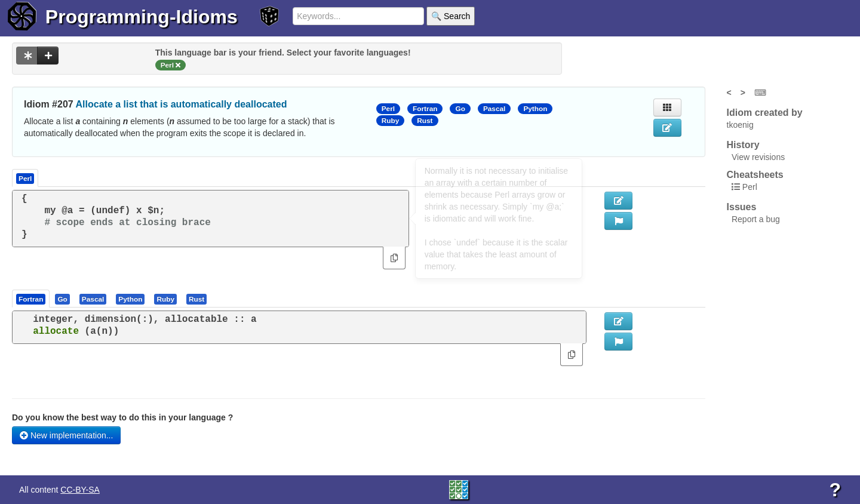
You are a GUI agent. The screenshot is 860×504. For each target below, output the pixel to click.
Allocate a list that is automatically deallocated (182, 104)
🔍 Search (451, 16)
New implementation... (66, 435)
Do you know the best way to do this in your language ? (122, 417)
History (743, 145)
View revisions (758, 157)
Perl (388, 109)
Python (535, 109)
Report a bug (756, 219)
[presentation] (31, 299)
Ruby (391, 121)
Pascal (494, 109)
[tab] (31, 299)
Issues (742, 207)
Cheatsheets (755, 175)
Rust (425, 121)
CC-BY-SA (80, 490)
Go (460, 109)
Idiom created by (765, 113)
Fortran (425, 109)
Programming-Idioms (142, 17)
